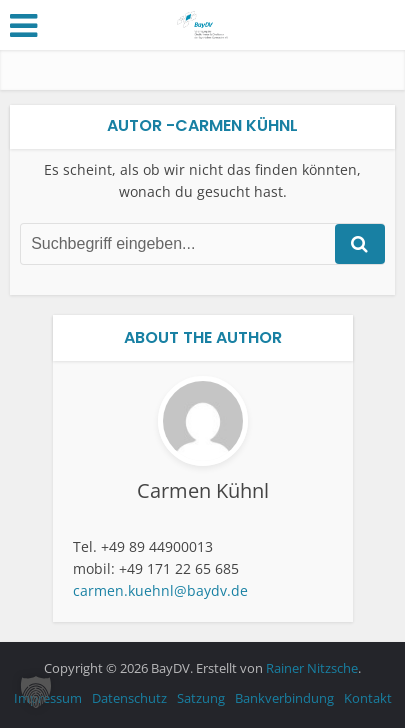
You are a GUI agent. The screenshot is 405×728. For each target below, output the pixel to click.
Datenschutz (129, 698)
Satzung (201, 698)
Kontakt (368, 698)
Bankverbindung (284, 698)
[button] (36, 692)
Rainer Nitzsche (312, 668)
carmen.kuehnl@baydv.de (160, 590)
